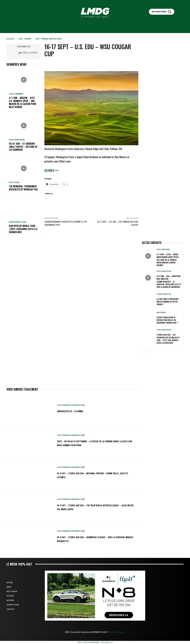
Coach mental (164, 294)
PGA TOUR (14, 182)
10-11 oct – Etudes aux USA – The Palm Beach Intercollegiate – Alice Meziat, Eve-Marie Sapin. (97, 507)
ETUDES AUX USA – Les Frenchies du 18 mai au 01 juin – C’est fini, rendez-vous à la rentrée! (168, 339)
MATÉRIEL (161, 313)
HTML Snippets (83, 642)
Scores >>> (52, 170)
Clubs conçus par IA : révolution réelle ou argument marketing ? (167, 320)
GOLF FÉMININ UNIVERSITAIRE (49, 39)
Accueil (10, 39)
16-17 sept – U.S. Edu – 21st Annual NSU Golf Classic (118, 223)
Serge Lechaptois (30, 53)
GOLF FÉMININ (25, 39)
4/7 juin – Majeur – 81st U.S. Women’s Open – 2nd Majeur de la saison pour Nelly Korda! (22, 102)
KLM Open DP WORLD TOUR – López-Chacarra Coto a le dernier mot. (23, 229)
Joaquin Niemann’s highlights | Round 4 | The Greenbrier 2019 (66, 223)
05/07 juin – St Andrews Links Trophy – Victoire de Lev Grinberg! (23, 147)
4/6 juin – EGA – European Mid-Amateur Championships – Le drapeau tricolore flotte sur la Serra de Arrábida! (169, 281)
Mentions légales (117, 632)
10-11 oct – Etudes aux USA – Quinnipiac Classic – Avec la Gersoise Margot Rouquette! (95, 539)
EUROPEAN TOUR (18, 222)
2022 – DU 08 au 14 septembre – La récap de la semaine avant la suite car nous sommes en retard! (93, 443)
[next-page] (149, 350)
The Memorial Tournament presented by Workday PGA (23, 188)
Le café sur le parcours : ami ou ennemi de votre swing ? (168, 302)
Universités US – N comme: (74, 411)
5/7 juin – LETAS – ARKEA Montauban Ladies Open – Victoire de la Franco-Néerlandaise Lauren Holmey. (168, 260)
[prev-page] (144, 350)
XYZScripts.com (107, 642)
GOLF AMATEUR (17, 140)
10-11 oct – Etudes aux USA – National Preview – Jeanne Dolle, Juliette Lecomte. (93, 475)
